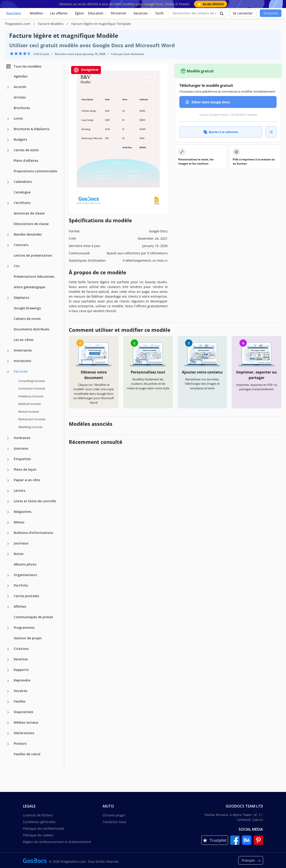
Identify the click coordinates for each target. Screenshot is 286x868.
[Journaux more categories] (8, 449)
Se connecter (243, 13)
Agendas (21, 76)
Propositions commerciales (35, 171)
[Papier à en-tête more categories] (8, 481)
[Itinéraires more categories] (8, 438)
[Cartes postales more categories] (8, 596)
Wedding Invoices (30, 427)
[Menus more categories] (8, 523)
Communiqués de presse (33, 617)
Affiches (20, 606)
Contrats (21, 245)
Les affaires (59, 13)
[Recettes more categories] (8, 660)
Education (96, 13)
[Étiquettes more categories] (8, 459)
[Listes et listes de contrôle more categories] (8, 502)
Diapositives (24, 712)
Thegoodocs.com (18, 24)
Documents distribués (31, 329)
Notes (19, 554)
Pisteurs (20, 743)
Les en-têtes (24, 340)
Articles (20, 97)
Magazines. (23, 512)
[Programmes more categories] (8, 628)
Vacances (141, 13)
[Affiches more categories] (8, 607)
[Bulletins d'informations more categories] (8, 533)
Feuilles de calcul (27, 754)
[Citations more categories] (8, 649)
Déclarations (24, 733)
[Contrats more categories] (8, 245)
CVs (17, 266)
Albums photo (25, 564)
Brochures (22, 108)
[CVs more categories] (8, 266)
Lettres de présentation (33, 255)
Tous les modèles (24, 66)
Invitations (22, 361)
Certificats (22, 203)
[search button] (222, 13)
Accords (20, 87)
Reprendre (22, 680)
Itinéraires (22, 438)
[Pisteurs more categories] (8, 744)
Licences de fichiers (38, 815)
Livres (18, 118)
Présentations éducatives (34, 276)
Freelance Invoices (31, 396)
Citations (21, 649)
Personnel (118, 13)
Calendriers (23, 182)
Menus (19, 522)
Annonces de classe (29, 213)
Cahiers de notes (27, 319)
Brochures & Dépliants (32, 129)
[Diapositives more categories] (8, 712)
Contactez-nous (114, 822)
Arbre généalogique (29, 287)
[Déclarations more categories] (8, 733)
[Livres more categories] (8, 119)
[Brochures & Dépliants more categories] (8, 129)
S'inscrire (271, 13)
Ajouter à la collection (221, 132)
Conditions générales (39, 822)
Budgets (20, 139)
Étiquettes (22, 459)
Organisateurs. (26, 575)
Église (79, 13)
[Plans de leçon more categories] (8, 470)
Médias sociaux (26, 722)
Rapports (21, 670)
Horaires (21, 691)
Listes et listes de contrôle (35, 501)
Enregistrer (86, 70)
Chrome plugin (114, 815)
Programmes (24, 628)
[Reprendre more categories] (8, 681)
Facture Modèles (51, 24)
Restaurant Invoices (32, 419)
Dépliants (21, 298)
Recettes (21, 659)
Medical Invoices (30, 404)
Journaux (21, 448)
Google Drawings (27, 308)
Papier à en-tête (27, 480)
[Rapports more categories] (8, 670)
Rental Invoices (29, 412)
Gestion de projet (28, 638)
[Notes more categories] (8, 554)
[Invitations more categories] (8, 361)
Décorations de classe (31, 224)
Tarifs (159, 13)
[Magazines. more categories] (8, 512)
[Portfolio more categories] (8, 586)
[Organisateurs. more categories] (8, 575)
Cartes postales (26, 596)
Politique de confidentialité (44, 828)
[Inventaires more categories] (8, 351)
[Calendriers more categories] (8, 182)
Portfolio (21, 585)
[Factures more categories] (8, 372)
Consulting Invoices (32, 381)
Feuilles (20, 701)
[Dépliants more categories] (8, 298)
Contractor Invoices (32, 388)
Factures (21, 371)
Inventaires (23, 350)
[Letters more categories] (8, 491)
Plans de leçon (25, 469)
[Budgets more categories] (8, 140)
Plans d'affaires (26, 161)
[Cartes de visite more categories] (8, 151)
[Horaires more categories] (8, 691)
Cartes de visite (26, 150)
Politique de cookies (38, 835)
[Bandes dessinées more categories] (8, 235)
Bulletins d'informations (33, 533)
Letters (19, 490)
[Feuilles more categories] (8, 702)
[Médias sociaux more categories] (8, 723)
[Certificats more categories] (8, 203)
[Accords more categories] (8, 87)
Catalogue (22, 192)
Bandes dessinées (28, 234)
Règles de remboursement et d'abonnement (57, 842)
